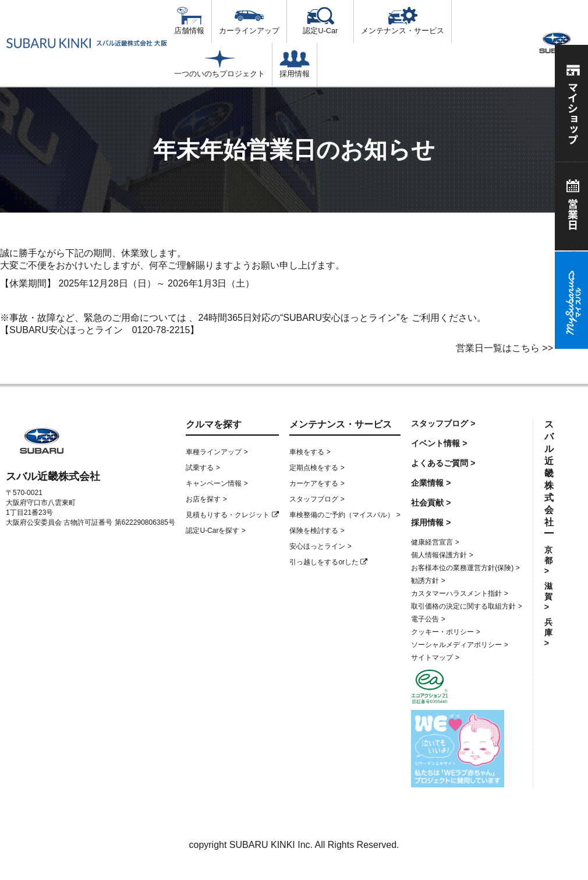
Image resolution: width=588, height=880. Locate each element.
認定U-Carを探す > (215, 531)
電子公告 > (428, 619)
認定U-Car (320, 21)
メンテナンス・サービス (403, 21)
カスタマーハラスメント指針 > (459, 593)
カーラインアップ (249, 21)
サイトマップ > (435, 658)
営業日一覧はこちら (498, 348)
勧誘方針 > (428, 581)
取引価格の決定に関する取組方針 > (466, 606)
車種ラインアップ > (217, 452)
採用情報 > (431, 522)
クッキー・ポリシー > (445, 632)
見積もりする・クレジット (232, 515)
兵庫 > (548, 632)
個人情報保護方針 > (442, 555)
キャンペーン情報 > (217, 483)
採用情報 (295, 64)
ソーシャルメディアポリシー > (459, 645)
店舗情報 (189, 21)
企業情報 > (431, 483)
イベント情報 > (439, 443)
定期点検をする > (317, 468)
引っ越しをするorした (328, 562)
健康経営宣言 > (435, 542)
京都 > (548, 560)
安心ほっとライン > (320, 546)
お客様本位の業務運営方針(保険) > (465, 568)
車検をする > (310, 452)
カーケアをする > (317, 483)
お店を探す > (206, 499)
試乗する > (203, 468)
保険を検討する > (317, 531)
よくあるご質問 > (443, 463)
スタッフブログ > (317, 499)
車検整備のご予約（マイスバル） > (345, 515)
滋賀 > (548, 596)
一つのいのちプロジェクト (219, 64)
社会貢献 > (431, 503)
